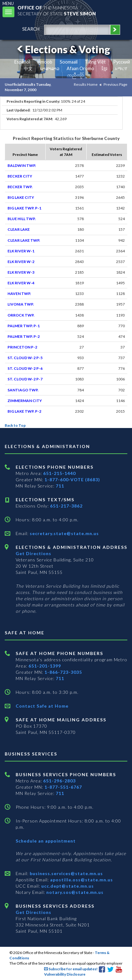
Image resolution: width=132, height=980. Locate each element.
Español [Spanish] (22, 62)
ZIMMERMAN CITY (25, 401)
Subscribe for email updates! (71, 969)
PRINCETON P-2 (22, 347)
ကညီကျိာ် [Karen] (76, 75)
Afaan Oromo (80, 68)
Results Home (86, 84)
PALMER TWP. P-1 (24, 326)
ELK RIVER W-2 (21, 262)
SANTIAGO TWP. (23, 390)
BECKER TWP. (20, 187)
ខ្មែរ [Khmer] (105, 68)
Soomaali (69, 62)
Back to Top (15, 425)
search (31, 29)
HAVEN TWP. (19, 294)
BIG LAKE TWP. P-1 (24, 208)
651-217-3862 (66, 506)
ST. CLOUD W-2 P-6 (25, 368)
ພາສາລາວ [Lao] (50, 68)
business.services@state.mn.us (66, 873)
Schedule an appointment (46, 841)
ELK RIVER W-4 (21, 283)
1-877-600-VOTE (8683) (72, 480)
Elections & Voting (63, 49)
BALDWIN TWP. (22, 165)
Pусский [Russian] (122, 62)
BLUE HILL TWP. (22, 219)
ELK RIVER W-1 (21, 251)
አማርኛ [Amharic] (121, 68)
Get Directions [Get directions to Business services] (33, 912)
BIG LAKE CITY (21, 197)
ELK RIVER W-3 (21, 272)
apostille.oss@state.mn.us (81, 880)
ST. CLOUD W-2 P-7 (25, 379)
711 (60, 486)
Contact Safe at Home (42, 706)
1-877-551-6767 (63, 787)
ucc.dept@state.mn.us (67, 886)
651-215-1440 (59, 473)
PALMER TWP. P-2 (24, 336)
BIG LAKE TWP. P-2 (24, 411)
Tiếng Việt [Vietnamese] (95, 62)
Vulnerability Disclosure (65, 974)
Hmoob (45, 62)
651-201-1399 (45, 666)
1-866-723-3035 (63, 672)
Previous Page (115, 84)
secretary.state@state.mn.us (64, 533)
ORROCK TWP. (21, 315)
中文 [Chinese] (28, 68)
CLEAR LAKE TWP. (24, 240)
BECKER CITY (20, 176)
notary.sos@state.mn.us (74, 892)
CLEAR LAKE (19, 229)
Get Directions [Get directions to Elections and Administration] (33, 553)
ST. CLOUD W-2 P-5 (25, 358)
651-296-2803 (59, 781)
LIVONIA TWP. (21, 304)
